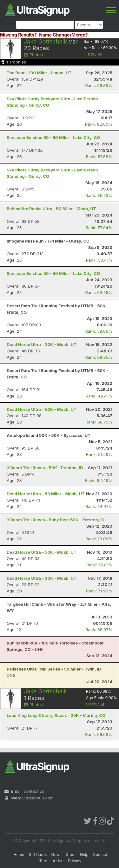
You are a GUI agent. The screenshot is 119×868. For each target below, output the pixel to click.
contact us (34, 791)
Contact (100, 855)
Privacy (75, 861)
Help (84, 855)
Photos (33, 55)
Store (71, 855)
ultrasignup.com (38, 798)
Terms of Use (51, 861)
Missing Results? (18, 35)
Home (19, 855)
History (93, 54)
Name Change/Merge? (63, 35)
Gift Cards (38, 855)
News (56, 855)
